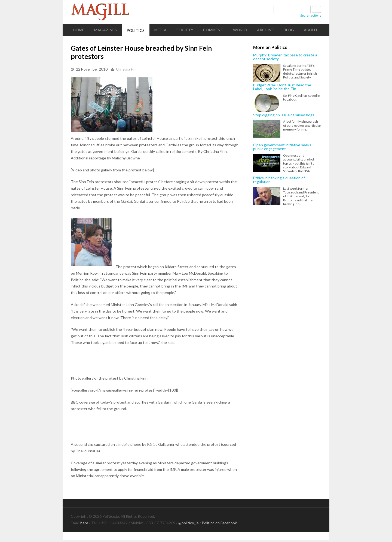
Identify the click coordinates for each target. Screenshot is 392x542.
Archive (265, 30)
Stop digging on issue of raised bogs (284, 115)
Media (160, 30)
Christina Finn (127, 69)
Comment (213, 30)
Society (185, 30)
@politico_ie (189, 523)
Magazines (105, 30)
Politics (136, 30)
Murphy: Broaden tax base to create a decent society (285, 57)
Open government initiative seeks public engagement (282, 147)
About (311, 30)
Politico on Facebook (219, 523)
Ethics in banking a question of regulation (279, 180)
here (84, 523)
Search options (311, 15)
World (240, 30)
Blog (289, 30)
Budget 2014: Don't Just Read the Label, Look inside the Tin (282, 87)
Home (79, 30)
